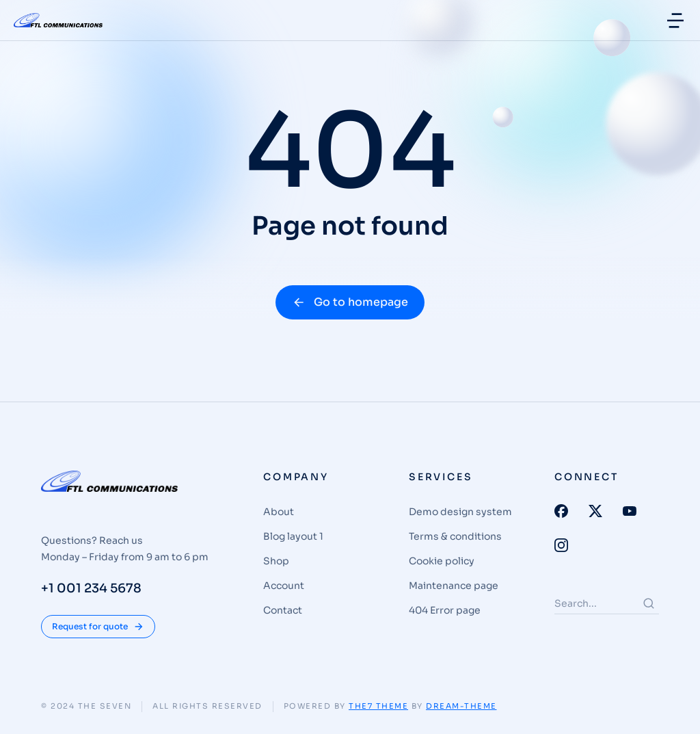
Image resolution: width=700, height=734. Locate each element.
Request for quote (98, 627)
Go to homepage (350, 302)
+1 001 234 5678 (91, 588)
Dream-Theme (461, 706)
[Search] (649, 603)
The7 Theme (378, 706)
